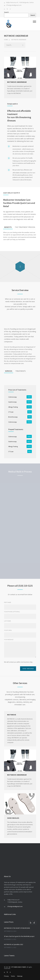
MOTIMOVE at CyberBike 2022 (14, 944)
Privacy (6, 976)
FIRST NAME (8, 602)
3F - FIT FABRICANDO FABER (17, 967)
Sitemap (20, 976)
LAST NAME (7, 621)
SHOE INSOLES (13, 818)
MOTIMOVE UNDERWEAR (17, 775)
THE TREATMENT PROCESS (25, 227)
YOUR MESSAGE (9, 640)
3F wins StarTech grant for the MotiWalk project (19, 936)
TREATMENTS (20, 371)
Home (6, 40)
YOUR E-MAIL (8, 630)
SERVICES (9, 371)
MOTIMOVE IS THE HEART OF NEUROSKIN (17, 928)
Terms (13, 976)
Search (6, 12)
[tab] (8, 227)
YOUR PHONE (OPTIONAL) (12, 612)
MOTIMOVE (12, 715)
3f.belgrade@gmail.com (14, 5)
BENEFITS (8, 227)
